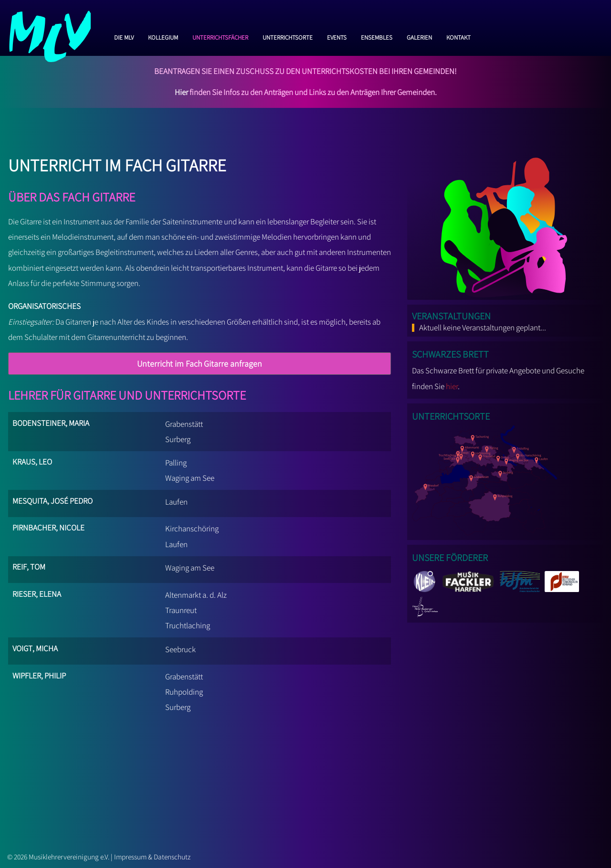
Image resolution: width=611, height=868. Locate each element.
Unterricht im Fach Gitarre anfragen (200, 364)
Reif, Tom (29, 566)
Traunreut (181, 610)
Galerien (419, 36)
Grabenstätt (184, 424)
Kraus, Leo (32, 460)
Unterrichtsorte (288, 36)
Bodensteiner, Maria (51, 422)
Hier (181, 92)
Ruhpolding (184, 692)
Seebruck (180, 649)
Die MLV (124, 36)
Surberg (178, 439)
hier (452, 386)
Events (337, 36)
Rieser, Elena (37, 593)
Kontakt (458, 36)
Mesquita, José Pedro (53, 500)
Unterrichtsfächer (220, 36)
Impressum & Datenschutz (152, 857)
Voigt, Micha (35, 647)
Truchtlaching (188, 625)
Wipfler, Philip (39, 674)
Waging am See (190, 478)
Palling (176, 463)
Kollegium (163, 36)
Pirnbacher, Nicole (48, 526)
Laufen (176, 502)
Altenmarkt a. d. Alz (196, 595)
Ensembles (377, 36)
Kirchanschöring (192, 529)
